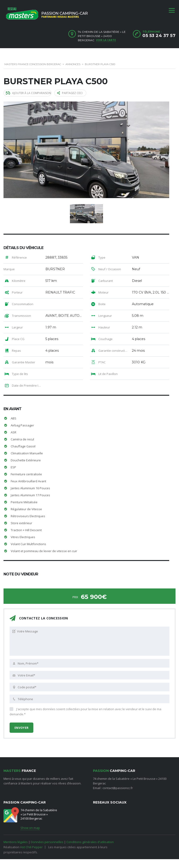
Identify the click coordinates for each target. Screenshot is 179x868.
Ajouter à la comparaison (28, 93)
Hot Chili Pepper (31, 847)
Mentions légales (16, 842)
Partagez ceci (70, 93)
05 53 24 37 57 (159, 36)
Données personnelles (47, 842)
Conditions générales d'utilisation (90, 842)
